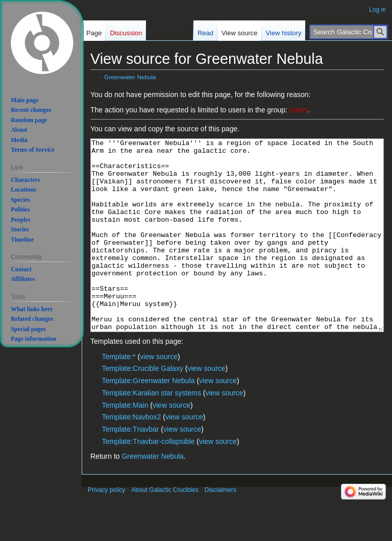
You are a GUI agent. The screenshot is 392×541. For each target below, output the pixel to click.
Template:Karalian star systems (151, 431)
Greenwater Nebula (130, 77)
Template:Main (125, 443)
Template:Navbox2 (131, 455)
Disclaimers (220, 528)
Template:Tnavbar (130, 467)
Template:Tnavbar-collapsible (148, 480)
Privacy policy (106, 528)
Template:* (118, 395)
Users (299, 110)
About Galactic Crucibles (165, 528)
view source (159, 395)
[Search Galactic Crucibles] (349, 32)
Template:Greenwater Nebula (148, 419)
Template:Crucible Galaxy (142, 407)
